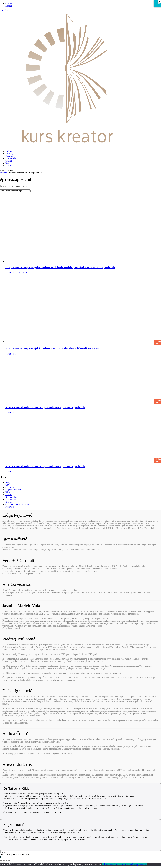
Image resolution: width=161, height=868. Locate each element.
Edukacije (10, 153)
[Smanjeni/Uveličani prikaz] (9, 860)
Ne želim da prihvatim (120, 864)
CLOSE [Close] (157, 4)
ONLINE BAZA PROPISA (17, 504)
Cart (7, 485)
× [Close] (159, 2)
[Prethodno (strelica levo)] (1, 863)
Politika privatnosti (138, 864)
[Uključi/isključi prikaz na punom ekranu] (6, 860)
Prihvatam (106, 864)
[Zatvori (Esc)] (1, 860)
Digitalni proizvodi (14, 490)
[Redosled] (15, 191)
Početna (9, 151)
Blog (8, 163)
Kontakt (9, 6)
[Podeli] (4, 860)
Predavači (10, 156)
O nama (9, 3)
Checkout (10, 487)
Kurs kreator (11, 499)
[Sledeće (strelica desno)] (4, 863)
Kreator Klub (11, 158)
